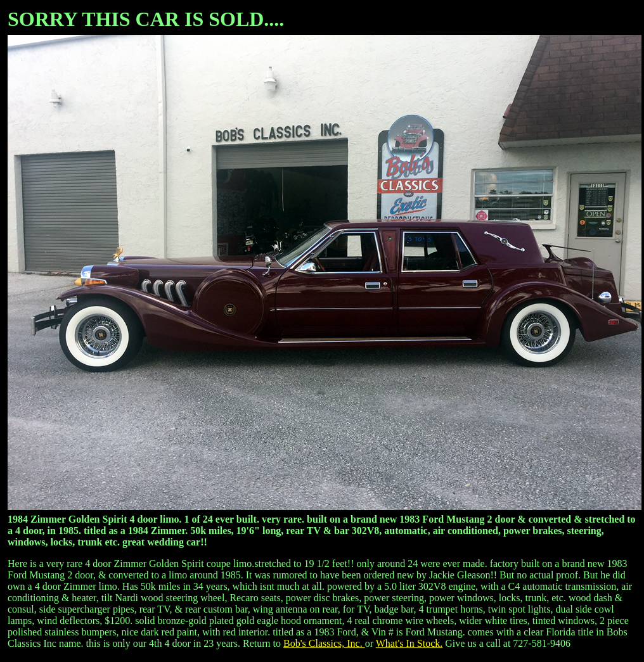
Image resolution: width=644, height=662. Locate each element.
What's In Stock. (409, 643)
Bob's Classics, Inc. (324, 643)
